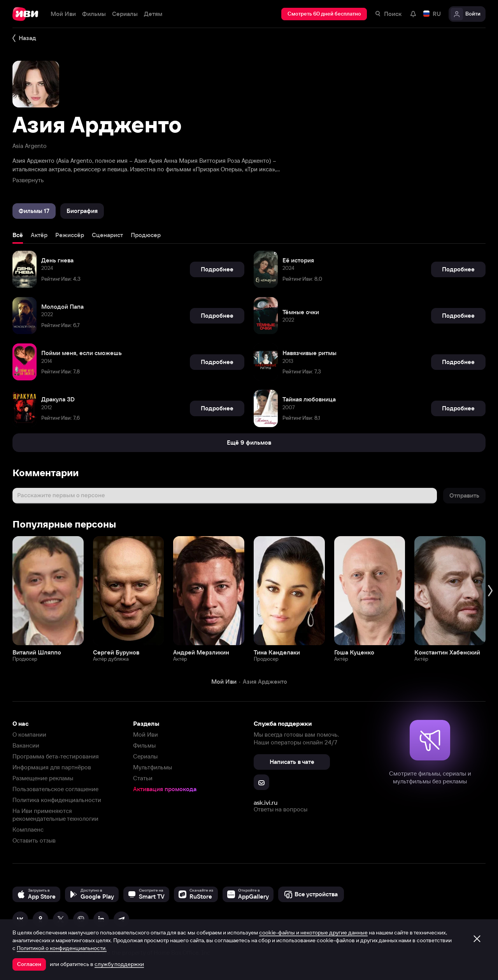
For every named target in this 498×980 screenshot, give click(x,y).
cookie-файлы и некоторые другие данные (313, 932)
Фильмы (144, 745)
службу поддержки (119, 964)
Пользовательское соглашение (55, 789)
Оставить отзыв (34, 840)
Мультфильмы (153, 767)
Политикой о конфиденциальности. (62, 948)
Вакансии (26, 745)
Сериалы (145, 756)
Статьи (143, 778)
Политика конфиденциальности (57, 800)
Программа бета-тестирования (56, 756)
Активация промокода (165, 789)
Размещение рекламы (43, 778)
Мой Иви (146, 735)
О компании (29, 735)
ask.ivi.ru (266, 802)
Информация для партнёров (52, 767)
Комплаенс (28, 830)
